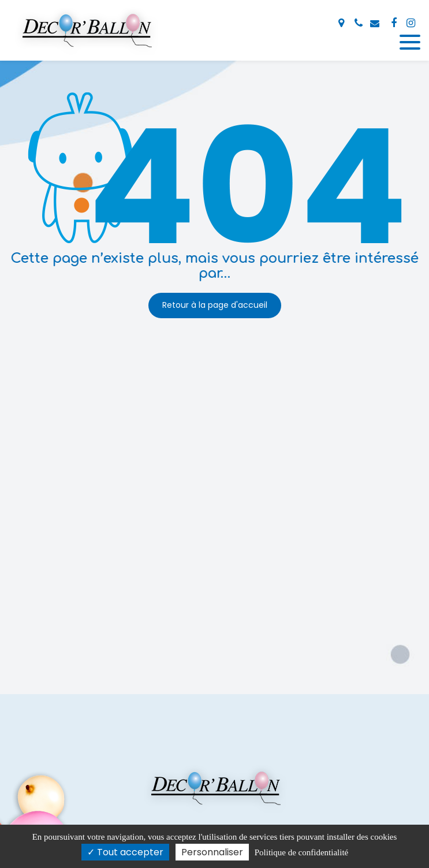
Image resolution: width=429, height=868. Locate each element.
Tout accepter (125, 852)
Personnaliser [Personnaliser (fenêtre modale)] (212, 852)
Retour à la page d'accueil (215, 306)
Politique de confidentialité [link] (301, 852)
